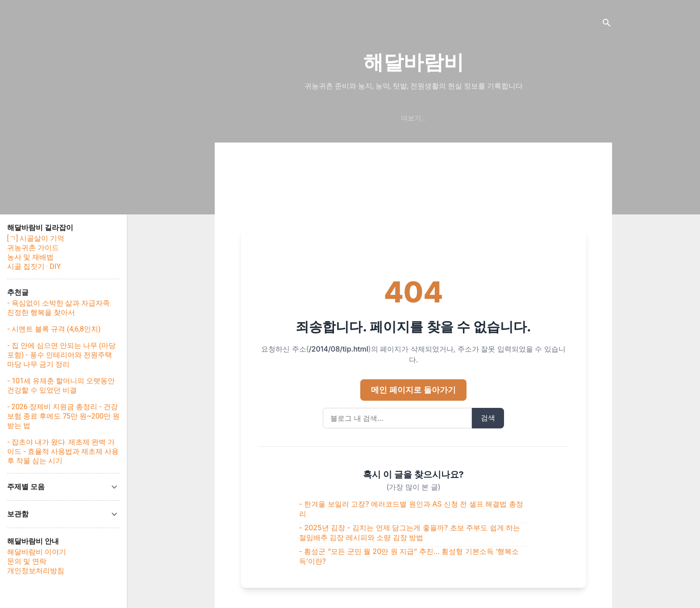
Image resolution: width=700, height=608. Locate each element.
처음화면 (386, 118)
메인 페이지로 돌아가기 (413, 390)
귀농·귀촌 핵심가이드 (325, 118)
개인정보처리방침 (36, 571)
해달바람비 (414, 62)
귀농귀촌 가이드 (33, 248)
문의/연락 (502, 118)
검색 (488, 418)
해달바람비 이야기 (443, 118)
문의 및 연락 (27, 561)
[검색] (607, 24)
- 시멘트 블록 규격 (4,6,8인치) (54, 329)
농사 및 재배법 (30, 257)
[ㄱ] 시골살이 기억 (36, 238)
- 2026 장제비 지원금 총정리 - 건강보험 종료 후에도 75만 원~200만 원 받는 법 (63, 416)
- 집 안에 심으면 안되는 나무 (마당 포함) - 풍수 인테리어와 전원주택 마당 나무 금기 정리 (61, 355)
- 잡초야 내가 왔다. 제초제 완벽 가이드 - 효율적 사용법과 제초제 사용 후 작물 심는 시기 (63, 451)
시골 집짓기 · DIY (34, 266)
